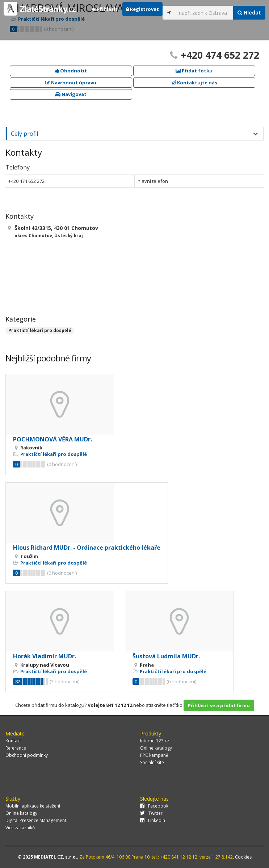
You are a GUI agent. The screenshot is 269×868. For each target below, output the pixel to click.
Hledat (249, 12)
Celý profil (24, 134)
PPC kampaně (154, 755)
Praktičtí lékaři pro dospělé (40, 330)
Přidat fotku (194, 71)
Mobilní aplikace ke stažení (33, 806)
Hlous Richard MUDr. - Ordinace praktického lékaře (87, 548)
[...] (204, 13)
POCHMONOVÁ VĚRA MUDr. (52, 439)
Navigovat (71, 94)
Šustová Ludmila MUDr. (166, 656)
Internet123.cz (155, 741)
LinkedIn (153, 820)
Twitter (151, 813)
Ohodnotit (71, 71)
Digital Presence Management (36, 820)
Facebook (154, 806)
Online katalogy (156, 748)
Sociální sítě (152, 762)
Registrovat (142, 9)
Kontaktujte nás (194, 83)
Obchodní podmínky (27, 755)
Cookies (243, 857)
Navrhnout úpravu (71, 83)
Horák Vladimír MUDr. (45, 656)
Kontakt (13, 741)
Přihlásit (105, 9)
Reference (16, 748)
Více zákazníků (20, 828)
